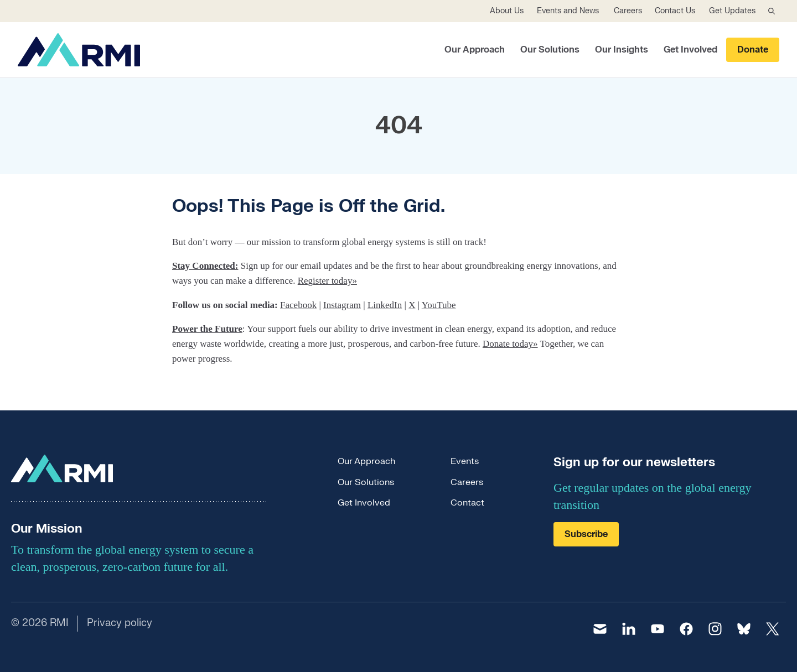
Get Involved (690, 50)
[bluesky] (744, 629)
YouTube (439, 305)
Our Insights (622, 50)
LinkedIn (385, 305)
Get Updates (732, 11)
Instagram (342, 305)
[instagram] (715, 629)
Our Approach (475, 50)
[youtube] (658, 629)
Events (465, 461)
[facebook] (686, 629)
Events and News (568, 11)
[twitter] (773, 629)
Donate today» (510, 344)
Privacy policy (120, 623)
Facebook (298, 305)
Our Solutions (550, 50)
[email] (600, 629)
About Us (507, 11)
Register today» (327, 281)
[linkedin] (629, 629)
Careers (628, 11)
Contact (467, 503)
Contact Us (675, 11)
